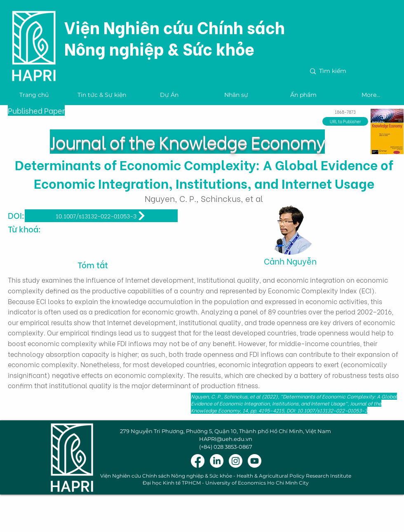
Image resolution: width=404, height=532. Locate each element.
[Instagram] (236, 461)
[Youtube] (255, 461)
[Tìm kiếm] (353, 71)
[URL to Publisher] (345, 121)
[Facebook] (198, 461)
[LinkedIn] (217, 461)
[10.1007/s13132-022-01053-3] (101, 216)
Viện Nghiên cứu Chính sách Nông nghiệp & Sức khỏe (175, 37)
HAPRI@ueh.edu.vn (226, 439)
